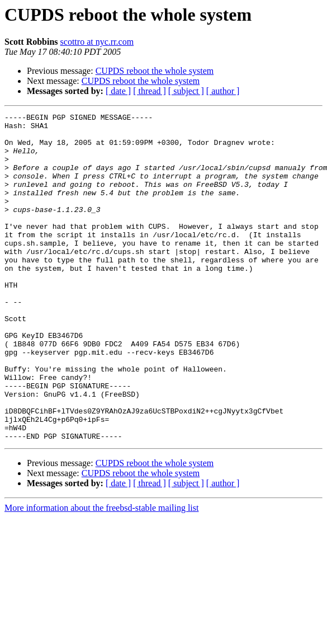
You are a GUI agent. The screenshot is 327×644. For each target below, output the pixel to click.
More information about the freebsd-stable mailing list (101, 573)
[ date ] (118, 91)
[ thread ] (150, 91)
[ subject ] (186, 91)
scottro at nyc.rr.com (97, 42)
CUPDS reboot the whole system (155, 71)
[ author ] (223, 91)
